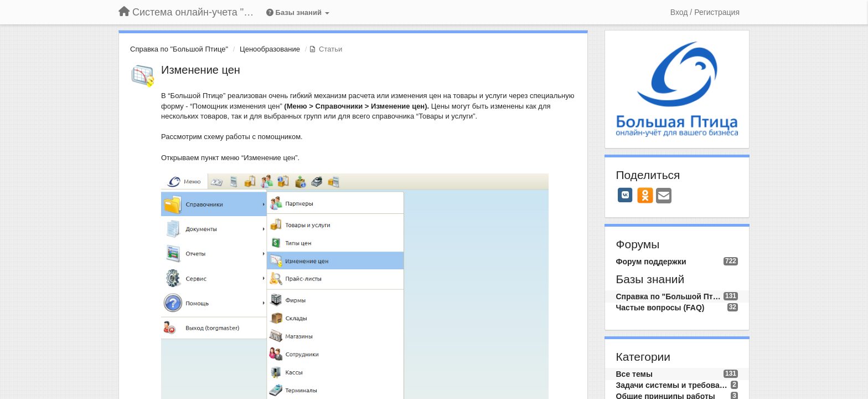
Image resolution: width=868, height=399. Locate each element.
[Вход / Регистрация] (705, 12)
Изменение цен (201, 70)
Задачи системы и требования (674, 385)
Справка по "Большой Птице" (179, 49)
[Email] (664, 196)
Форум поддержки (651, 262)
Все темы (634, 374)
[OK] (645, 195)
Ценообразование (270, 49)
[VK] (626, 195)
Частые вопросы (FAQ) (660, 308)
